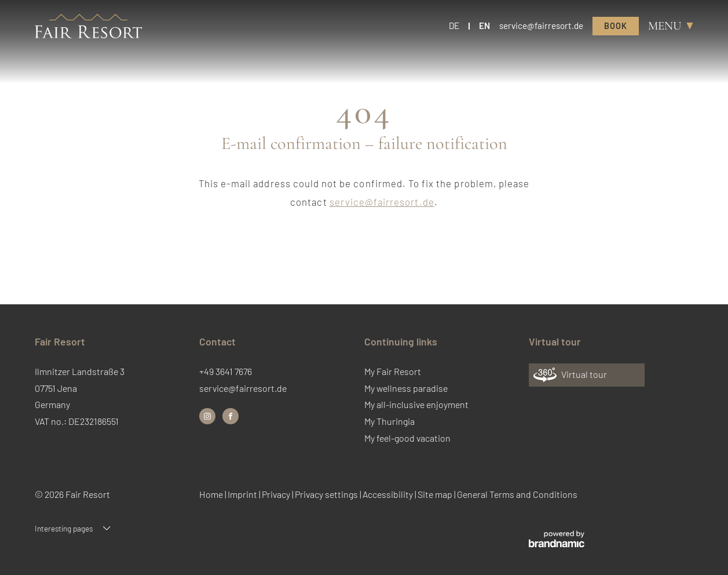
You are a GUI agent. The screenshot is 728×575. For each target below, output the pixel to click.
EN (484, 26)
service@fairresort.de (382, 202)
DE (454, 26)
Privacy (277, 494)
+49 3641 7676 (226, 371)
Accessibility (389, 494)
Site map (436, 494)
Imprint (243, 494)
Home (212, 494)
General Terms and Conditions (517, 494)
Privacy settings (327, 494)
